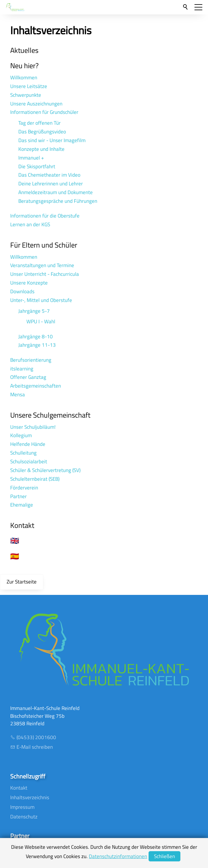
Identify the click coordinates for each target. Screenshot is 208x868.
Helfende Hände (28, 444)
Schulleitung (23, 453)
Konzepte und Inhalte (41, 149)
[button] (198, 7)
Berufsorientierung (31, 360)
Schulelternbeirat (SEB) (35, 479)
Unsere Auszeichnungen (36, 104)
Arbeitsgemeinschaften (36, 386)
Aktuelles (24, 50)
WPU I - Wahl (41, 321)
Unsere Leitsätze (29, 86)
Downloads (22, 291)
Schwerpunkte (26, 95)
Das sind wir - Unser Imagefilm (52, 140)
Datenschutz (24, 817)
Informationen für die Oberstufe (45, 216)
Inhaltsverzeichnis (30, 797)
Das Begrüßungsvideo (42, 132)
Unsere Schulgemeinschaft (50, 415)
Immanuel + (31, 158)
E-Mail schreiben (35, 747)
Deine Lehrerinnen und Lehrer (51, 184)
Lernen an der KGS (30, 224)
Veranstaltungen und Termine (42, 265)
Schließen (164, 856)
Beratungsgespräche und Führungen (58, 201)
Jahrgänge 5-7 (34, 311)
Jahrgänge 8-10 (36, 337)
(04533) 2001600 (36, 737)
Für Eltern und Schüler (44, 245)
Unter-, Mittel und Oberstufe (41, 300)
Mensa (18, 394)
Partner (18, 496)
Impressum (22, 807)
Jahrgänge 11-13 (37, 345)
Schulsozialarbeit (29, 461)
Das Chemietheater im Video (49, 175)
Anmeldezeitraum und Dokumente (56, 192)
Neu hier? (24, 65)
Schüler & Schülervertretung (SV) (45, 470)
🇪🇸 (15, 556)
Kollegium (21, 435)
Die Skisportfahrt (37, 166)
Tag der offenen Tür (39, 123)
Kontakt (22, 525)
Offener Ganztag (28, 377)
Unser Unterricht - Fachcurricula (45, 274)
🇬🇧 (15, 541)
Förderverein (24, 488)
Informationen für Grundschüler (44, 112)
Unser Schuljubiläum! (33, 427)
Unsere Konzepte (29, 283)
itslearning (22, 369)
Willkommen (24, 78)
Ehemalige (22, 505)
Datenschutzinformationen (118, 856)
